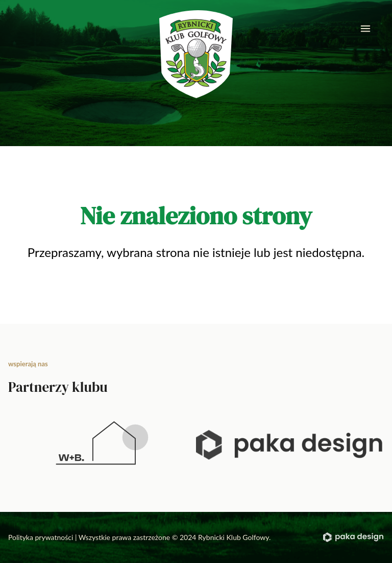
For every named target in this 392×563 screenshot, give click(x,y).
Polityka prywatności (41, 537)
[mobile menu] (365, 29)
